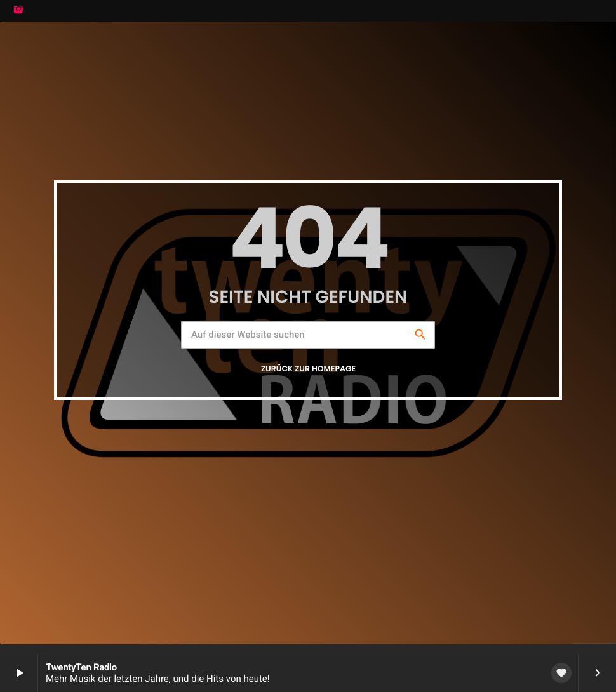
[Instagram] (18, 11)
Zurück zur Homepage (308, 369)
